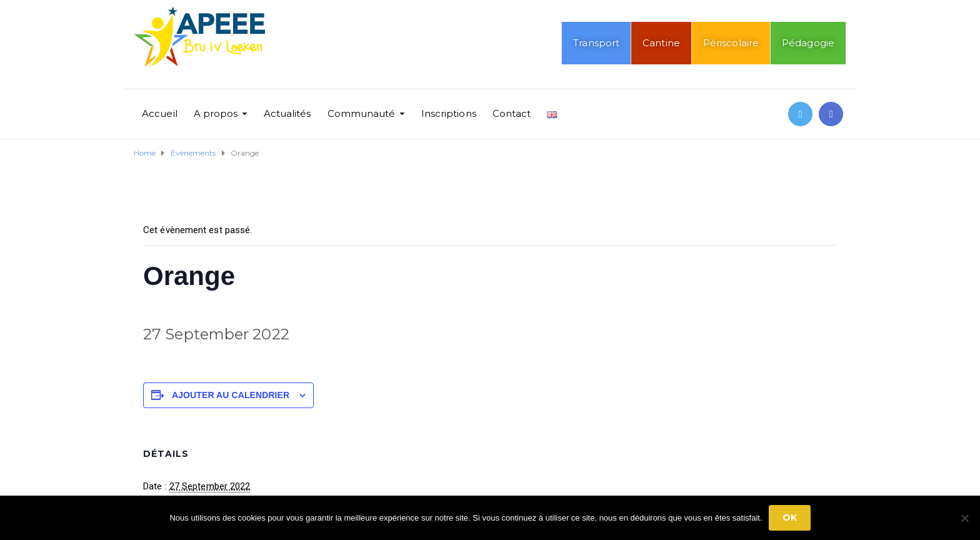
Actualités (287, 113)
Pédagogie (808, 43)
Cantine (661, 43)
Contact (512, 113)
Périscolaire (731, 43)
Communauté (362, 113)
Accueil (160, 113)
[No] (964, 518)
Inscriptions (449, 113)
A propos (216, 113)
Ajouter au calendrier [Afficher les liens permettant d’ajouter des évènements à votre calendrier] (231, 395)
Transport (596, 43)
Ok (790, 517)
